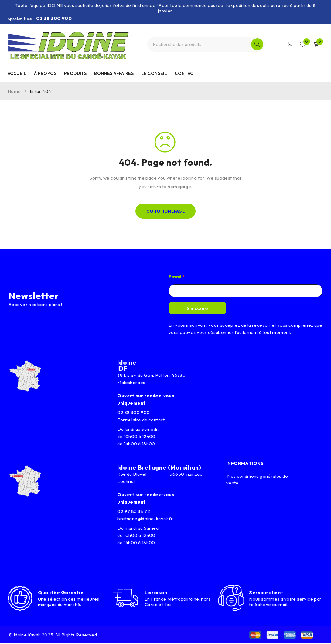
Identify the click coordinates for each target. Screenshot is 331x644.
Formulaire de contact (141, 420)
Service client (266, 593)
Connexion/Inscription (289, 44)
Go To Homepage (166, 211)
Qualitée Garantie (61, 593)
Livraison (156, 592)
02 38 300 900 (54, 18)
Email (177, 277)
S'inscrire (197, 308)
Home (14, 91)
